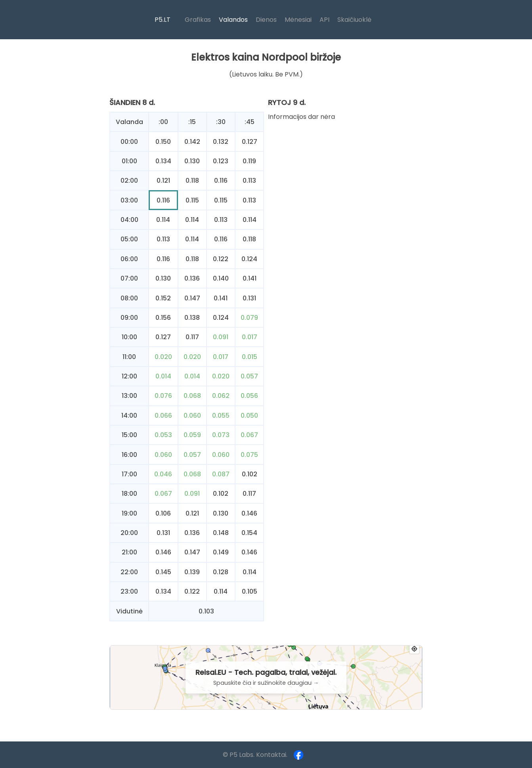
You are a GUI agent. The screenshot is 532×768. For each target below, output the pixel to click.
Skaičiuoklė (354, 20)
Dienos (266, 20)
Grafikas (198, 20)
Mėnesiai (298, 20)
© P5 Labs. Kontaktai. (255, 755)
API (324, 20)
